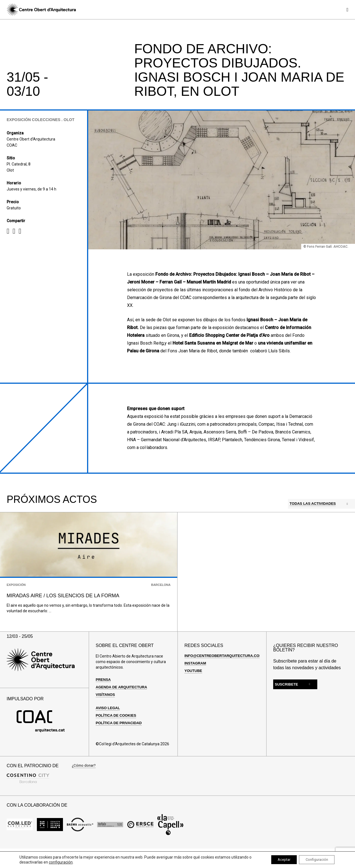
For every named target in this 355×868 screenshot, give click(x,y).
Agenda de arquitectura (123, 704)
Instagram (196, 680)
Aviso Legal (109, 725)
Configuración (314, 859)
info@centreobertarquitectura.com (226, 673)
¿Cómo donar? (85, 783)
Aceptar (276, 859)
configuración (64, 862)
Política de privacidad (120, 740)
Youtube (194, 688)
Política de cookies (117, 732)
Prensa (104, 696)
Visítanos (106, 711)
